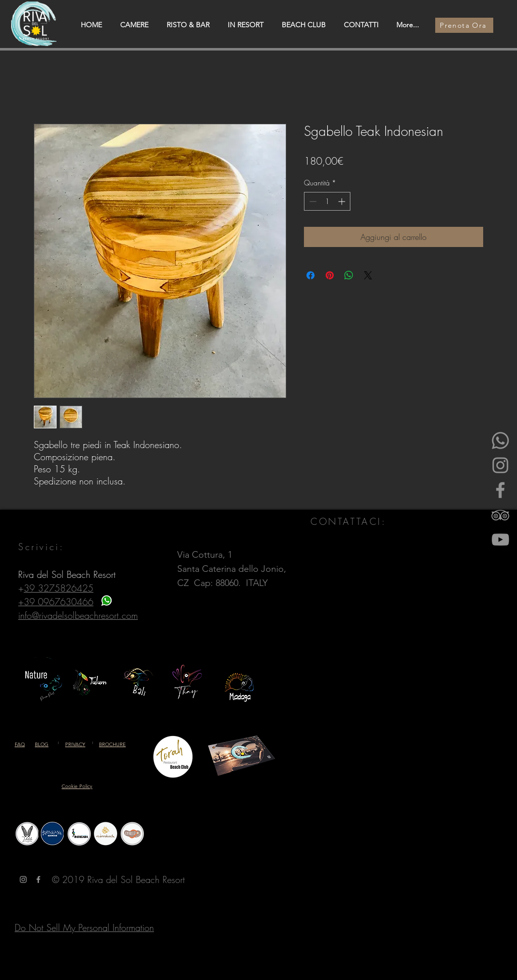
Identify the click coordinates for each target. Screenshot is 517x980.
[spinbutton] (327, 201)
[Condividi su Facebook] (311, 275)
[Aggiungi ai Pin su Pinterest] (330, 275)
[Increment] (343, 201)
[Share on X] (368, 275)
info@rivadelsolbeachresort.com (78, 615)
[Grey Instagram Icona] (23, 879)
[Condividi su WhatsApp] (349, 275)
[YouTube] (500, 540)
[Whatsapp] (500, 440)
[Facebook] (500, 490)
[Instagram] (500, 465)
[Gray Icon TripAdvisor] (500, 515)
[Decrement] (312, 201)
